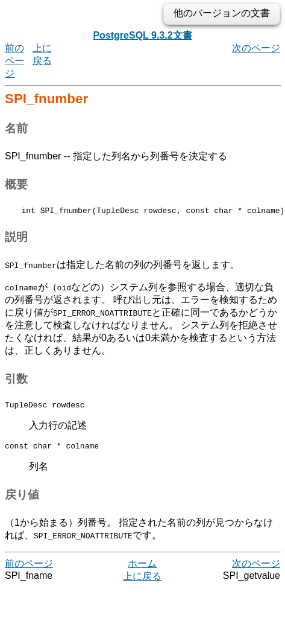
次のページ (256, 48)
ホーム (142, 569)
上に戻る (142, 582)
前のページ (14, 61)
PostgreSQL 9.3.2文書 (142, 35)
